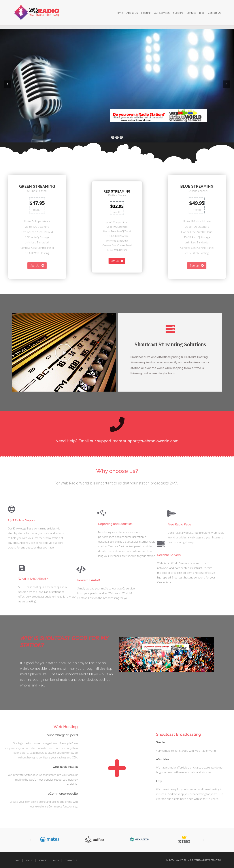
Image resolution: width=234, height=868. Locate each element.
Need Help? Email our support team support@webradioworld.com (117, 444)
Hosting (146, 13)
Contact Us (215, 13)
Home (119, 13)
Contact (191, 13)
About (29, 860)
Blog (202, 13)
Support (178, 13)
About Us (132, 13)
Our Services (162, 13)
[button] (86, 840)
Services (43, 860)
